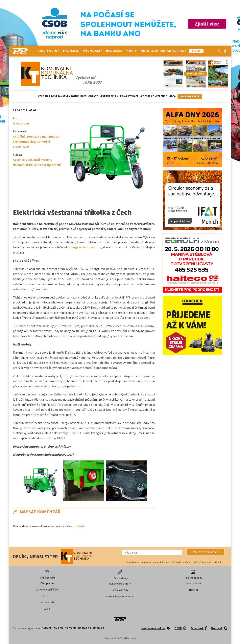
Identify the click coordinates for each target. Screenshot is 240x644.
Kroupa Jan (21, 123)
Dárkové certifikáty (47, 589)
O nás (41, 51)
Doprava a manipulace (43, 136)
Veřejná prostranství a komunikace (62, 96)
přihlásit (78, 526)
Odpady (93, 96)
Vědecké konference (153, 96)
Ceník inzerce (193, 583)
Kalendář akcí (190, 96)
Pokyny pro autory (120, 584)
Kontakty (179, 51)
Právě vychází (129, 96)
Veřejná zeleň (109, 96)
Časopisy (54, 51)
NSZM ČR (99, 628)
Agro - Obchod (161, 51)
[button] (206, 552)
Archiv (145, 51)
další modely (42, 160)
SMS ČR (58, 628)
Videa (172, 96)
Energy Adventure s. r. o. (85, 247)
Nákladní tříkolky (25, 165)
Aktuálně (19, 136)
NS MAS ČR (85, 628)
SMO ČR (47, 628)
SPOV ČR (71, 628)
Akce (47, 609)
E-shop (47, 596)
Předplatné (72, 51)
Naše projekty (94, 51)
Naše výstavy (115, 51)
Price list (193, 590)
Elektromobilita (24, 142)
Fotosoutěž (47, 602)
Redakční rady (120, 590)
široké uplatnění (49, 165)
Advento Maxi (22, 160)
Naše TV (133, 51)
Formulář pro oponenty (120, 596)
